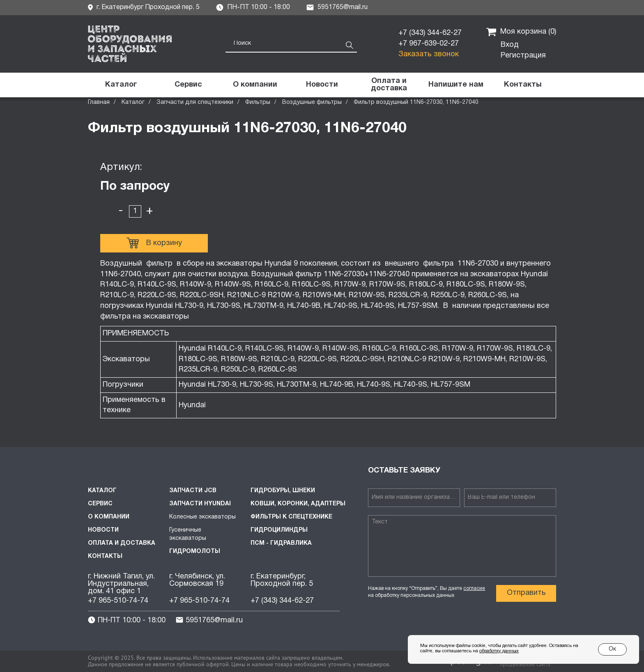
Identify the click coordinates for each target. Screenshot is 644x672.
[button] (456, 85)
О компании (109, 517)
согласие (474, 588)
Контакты (105, 556)
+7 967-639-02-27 (429, 44)
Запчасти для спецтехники (195, 102)
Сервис (100, 504)
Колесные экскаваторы (202, 517)
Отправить (526, 593)
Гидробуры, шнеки (283, 491)
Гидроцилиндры (279, 530)
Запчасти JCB (193, 491)
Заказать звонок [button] (429, 54)
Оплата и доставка (122, 543)
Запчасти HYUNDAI (200, 504)
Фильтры (258, 102)
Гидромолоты (195, 552)
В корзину (154, 243)
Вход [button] (510, 45)
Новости (103, 530)
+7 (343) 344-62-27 (430, 33)
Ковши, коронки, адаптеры (298, 504)
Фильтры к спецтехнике (291, 517)
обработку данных (499, 651)
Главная (99, 102)
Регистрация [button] (523, 56)
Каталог (133, 102)
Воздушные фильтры (312, 102)
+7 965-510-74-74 (118, 601)
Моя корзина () (521, 32)
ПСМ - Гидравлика (281, 543)
